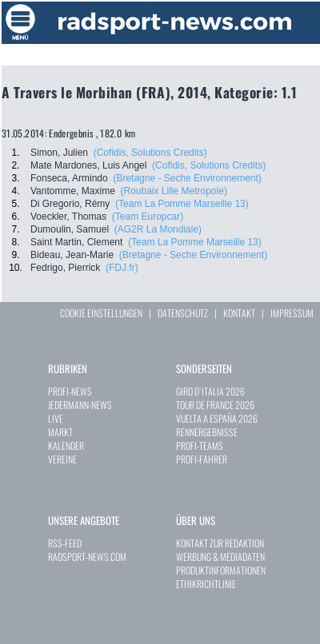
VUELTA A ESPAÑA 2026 (217, 418)
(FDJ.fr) (122, 268)
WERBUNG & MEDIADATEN (220, 557)
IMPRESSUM (292, 313)
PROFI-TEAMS (200, 445)
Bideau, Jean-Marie (72, 255)
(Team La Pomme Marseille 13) (182, 204)
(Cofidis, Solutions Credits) (150, 153)
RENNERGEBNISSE (207, 432)
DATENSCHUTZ (183, 313)
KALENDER (66, 445)
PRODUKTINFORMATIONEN (221, 570)
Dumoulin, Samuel (70, 229)
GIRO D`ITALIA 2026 (210, 391)
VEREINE (62, 459)
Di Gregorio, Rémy (70, 204)
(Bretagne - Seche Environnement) (187, 178)
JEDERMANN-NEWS (80, 405)
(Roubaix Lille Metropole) (173, 191)
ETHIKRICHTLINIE (206, 584)
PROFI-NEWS (70, 391)
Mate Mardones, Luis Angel (88, 165)
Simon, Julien (59, 153)
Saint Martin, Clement (76, 242)
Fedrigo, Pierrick (65, 268)
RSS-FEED (65, 543)
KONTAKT (239, 313)
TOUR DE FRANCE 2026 (215, 405)
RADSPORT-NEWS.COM (87, 557)
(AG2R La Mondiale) (158, 229)
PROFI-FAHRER (202, 459)
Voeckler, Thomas (68, 217)
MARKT (60, 432)
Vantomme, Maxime (73, 191)
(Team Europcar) (148, 217)
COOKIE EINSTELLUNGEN (101, 313)
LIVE (56, 418)
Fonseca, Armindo (69, 178)
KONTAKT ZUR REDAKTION (220, 543)
